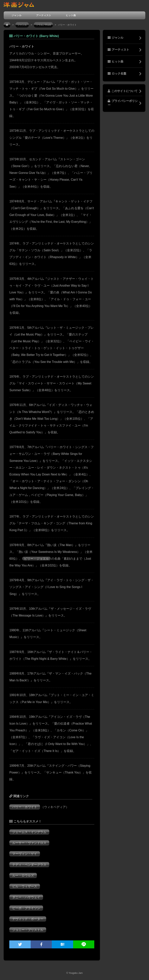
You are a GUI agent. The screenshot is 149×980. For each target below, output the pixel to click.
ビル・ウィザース (25, 886)
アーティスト (44, 15)
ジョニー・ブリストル (28, 930)
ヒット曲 (71, 15)
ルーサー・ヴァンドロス (29, 843)
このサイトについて (123, 91)
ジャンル (16, 15)
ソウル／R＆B (43, 25)
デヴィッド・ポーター (28, 919)
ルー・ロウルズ (23, 875)
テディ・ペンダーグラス (29, 865)
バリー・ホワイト (25, 807)
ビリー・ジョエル (36, 559)
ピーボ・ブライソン (26, 908)
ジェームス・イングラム (29, 832)
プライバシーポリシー (123, 103)
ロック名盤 (117, 74)
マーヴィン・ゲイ (25, 854)
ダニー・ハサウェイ (26, 897)
